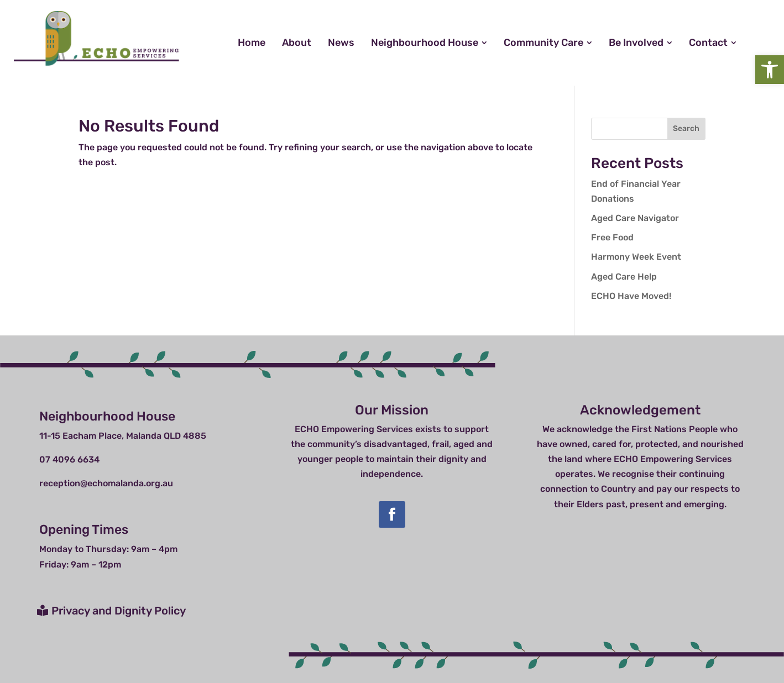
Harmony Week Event (636, 257)
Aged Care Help (624, 277)
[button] (770, 70)
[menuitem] (252, 43)
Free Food (612, 237)
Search (686, 128)
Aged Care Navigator (635, 218)
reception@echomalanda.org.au (106, 483)
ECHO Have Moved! (631, 296)
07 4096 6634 (69, 459)
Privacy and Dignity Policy (119, 611)
